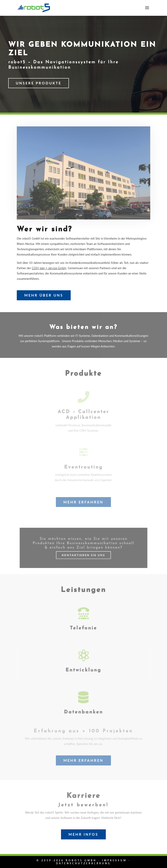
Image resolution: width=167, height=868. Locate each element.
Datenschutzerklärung (83, 863)
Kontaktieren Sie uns (83, 553)
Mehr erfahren (83, 502)
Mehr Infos (83, 834)
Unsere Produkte (39, 83)
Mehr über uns (44, 295)
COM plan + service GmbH (49, 268)
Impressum (114, 860)
